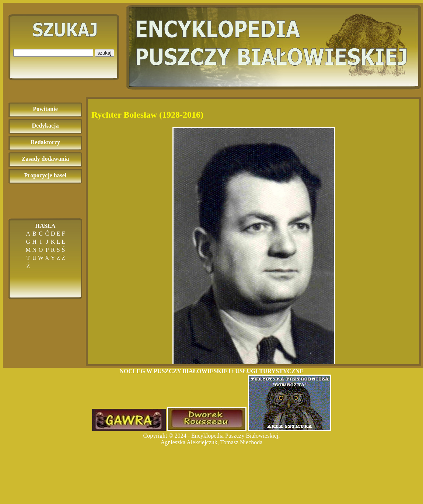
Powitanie (45, 109)
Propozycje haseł (46, 175)
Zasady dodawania (46, 159)
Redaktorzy (45, 142)
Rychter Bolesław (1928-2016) (147, 115)
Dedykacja (46, 126)
